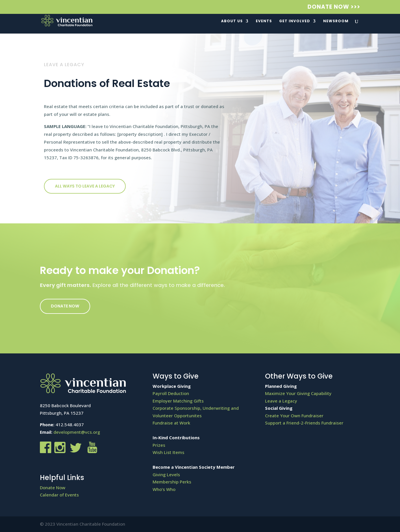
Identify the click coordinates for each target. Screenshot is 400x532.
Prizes (159, 445)
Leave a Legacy (281, 401)
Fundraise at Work (171, 423)
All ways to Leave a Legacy (85, 186)
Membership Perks (172, 482)
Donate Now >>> (334, 7)
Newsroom (336, 21)
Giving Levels (166, 474)
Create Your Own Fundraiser (294, 416)
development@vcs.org (77, 432)
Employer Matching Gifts (178, 401)
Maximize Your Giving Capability (298, 393)
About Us (232, 21)
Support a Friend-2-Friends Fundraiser (304, 423)
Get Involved (295, 21)
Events (264, 21)
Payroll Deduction (171, 393)
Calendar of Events (59, 495)
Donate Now (65, 306)
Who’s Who (164, 489)
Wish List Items (168, 452)
